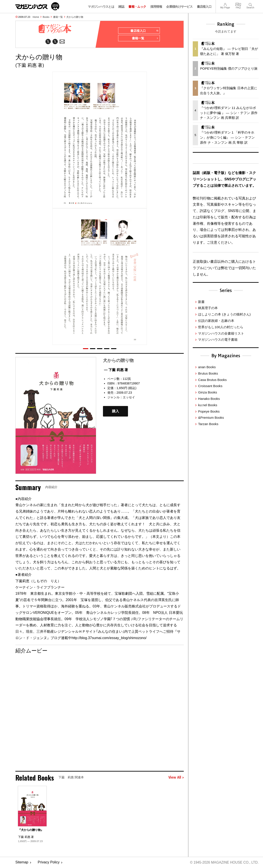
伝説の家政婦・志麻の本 (216, 321)
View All (176, 778)
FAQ (238, 4)
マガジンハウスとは (101, 7)
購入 (115, 412)
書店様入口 (204, 7)
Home (36, 17)
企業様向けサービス (179, 7)
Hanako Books (209, 399)
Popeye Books (209, 411)
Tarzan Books (208, 424)
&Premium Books (211, 418)
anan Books (207, 367)
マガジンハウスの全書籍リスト (221, 333)
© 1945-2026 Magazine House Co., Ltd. (224, 863)
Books (46, 17)
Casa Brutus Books (212, 380)
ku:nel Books (208, 405)
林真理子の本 (208, 308)
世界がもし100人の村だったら (221, 327)
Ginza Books (207, 392)
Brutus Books (208, 373)
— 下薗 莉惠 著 (116, 370)
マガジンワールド (37, 6)
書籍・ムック (137, 7)
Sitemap (22, 863)
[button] (86, 349)
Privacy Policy (49, 863)
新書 (201, 302)
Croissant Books (210, 386)
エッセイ (129, 397)
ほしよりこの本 (224, 314)
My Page (225, 4)
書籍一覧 (58, 17)
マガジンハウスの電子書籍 (218, 340)
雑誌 (121, 7)
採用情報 (156, 7)
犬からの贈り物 (75, 17)
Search (250, 4)
